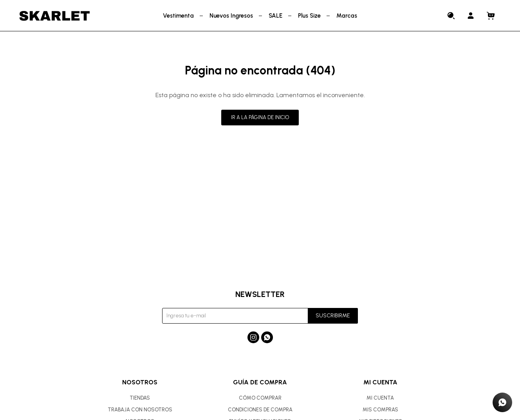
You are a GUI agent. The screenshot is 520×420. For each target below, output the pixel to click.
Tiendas (140, 398)
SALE (275, 16)
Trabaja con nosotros (140, 410)
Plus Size (309, 16)
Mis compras (380, 410)
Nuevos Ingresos (231, 16)
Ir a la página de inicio (260, 117)
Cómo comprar (260, 398)
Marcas (347, 16)
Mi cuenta (380, 398)
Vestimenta (178, 16)
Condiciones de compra (260, 410)
